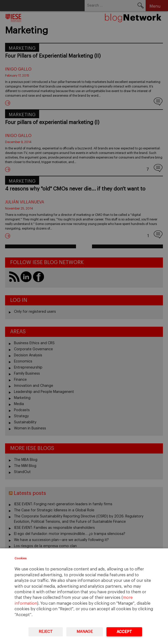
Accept (124, 632)
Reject (46, 632)
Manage (85, 632)
